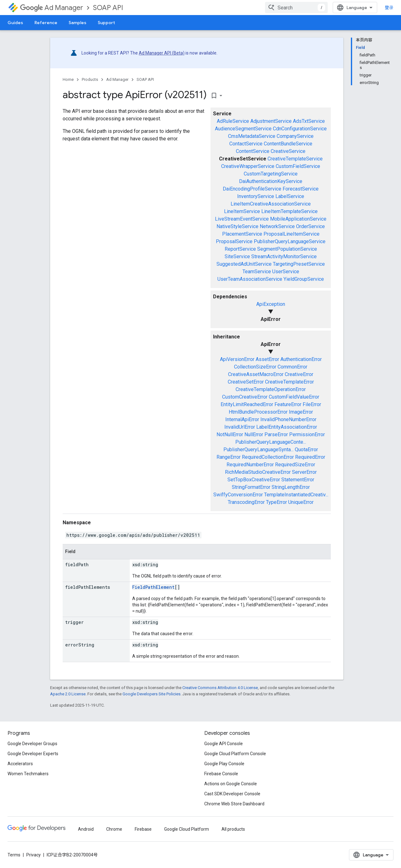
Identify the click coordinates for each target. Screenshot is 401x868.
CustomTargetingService (271, 174)
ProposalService (234, 241)
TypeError (276, 502)
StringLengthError (291, 487)
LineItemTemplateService (289, 211)
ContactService (246, 144)
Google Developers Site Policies (151, 694)
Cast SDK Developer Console (232, 794)
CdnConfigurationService (300, 129)
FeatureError (288, 404)
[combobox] (296, 8)
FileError (312, 404)
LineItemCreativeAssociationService (271, 204)
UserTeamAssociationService (250, 279)
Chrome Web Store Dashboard (234, 804)
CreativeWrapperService (248, 166)
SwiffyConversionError (238, 495)
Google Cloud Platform (187, 829)
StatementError (298, 480)
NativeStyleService (237, 226)
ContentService (253, 151)
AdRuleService (233, 121)
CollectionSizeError (255, 367)
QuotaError (306, 450)
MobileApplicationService (298, 219)
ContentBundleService (288, 144)
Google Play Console (224, 764)
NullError (254, 434)
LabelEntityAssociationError (287, 427)
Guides (15, 23)
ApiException (271, 304)
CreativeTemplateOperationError (271, 389)
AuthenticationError (301, 359)
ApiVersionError (237, 359)
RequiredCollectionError (268, 457)
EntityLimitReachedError (247, 404)
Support (106, 23)
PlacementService (242, 234)
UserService (286, 272)
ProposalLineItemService (292, 234)
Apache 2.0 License (68, 694)
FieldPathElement (153, 587)
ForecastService (301, 189)
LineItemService (242, 211)
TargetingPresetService (299, 264)
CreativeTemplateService (295, 159)
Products (90, 79)
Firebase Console (221, 774)
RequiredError (310, 457)
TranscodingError (246, 502)
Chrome (114, 829)
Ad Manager (52, 8)
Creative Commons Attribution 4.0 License (220, 688)
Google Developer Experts (33, 754)
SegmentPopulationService (287, 249)
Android (86, 829)
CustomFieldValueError (294, 397)
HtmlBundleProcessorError (258, 412)
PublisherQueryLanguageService (290, 241)
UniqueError (301, 502)
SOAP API (108, 8)
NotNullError (230, 434)
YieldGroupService (304, 279)
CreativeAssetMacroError (256, 374)
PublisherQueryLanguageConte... (271, 442)
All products (233, 829)
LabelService (290, 196)
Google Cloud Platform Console (235, 754)
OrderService (310, 226)
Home (68, 79)
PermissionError (307, 434)
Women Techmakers (28, 774)
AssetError (267, 359)
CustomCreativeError (245, 397)
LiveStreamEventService (242, 219)
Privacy (34, 855)
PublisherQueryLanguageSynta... (258, 450)
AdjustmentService (271, 121)
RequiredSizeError (295, 465)
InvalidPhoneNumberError (288, 419)
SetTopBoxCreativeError (254, 480)
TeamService (257, 272)
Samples (78, 23)
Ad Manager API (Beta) (162, 53)
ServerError (304, 472)
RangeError (229, 457)
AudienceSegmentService (243, 129)
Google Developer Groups (32, 744)
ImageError (301, 412)
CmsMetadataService (252, 136)
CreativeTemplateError (289, 382)
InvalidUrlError (240, 427)
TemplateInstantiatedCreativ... (296, 495)
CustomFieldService (298, 166)
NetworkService (277, 226)
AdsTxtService (309, 121)
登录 (389, 8)
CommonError (292, 367)
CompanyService (295, 136)
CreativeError (299, 374)
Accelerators (20, 764)
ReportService (240, 249)
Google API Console (224, 744)
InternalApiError (242, 419)
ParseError (276, 434)
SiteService (237, 256)
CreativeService (288, 151)
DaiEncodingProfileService (252, 189)
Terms (14, 855)
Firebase (143, 829)
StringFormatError (251, 487)
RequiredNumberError (250, 465)
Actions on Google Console (231, 784)
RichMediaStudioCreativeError (258, 472)
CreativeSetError (246, 382)
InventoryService (256, 196)
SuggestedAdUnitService (244, 264)
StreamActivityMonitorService (284, 256)
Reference (46, 23)
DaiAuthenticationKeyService (271, 181)
